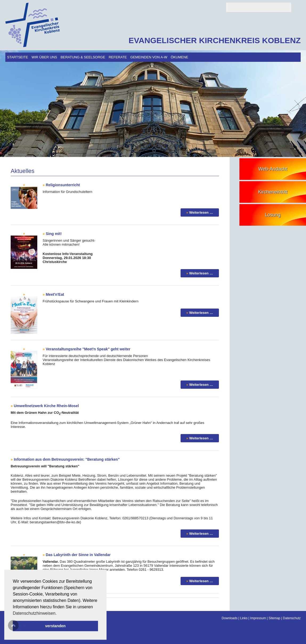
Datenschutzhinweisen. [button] (35, 613)
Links (244, 618)
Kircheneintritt (273, 192)
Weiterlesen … (201, 212)
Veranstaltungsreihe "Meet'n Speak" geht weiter (88, 349)
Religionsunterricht (63, 185)
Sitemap (274, 618)
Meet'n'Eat (55, 294)
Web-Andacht (273, 169)
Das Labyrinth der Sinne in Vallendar (78, 555)
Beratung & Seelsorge (83, 57)
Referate (118, 57)
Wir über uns (44, 57)
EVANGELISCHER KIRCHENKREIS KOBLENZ (215, 40)
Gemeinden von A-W (149, 57)
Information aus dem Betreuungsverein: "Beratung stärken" (67, 459)
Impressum (258, 618)
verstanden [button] (56, 626)
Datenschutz (292, 618)
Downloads (229, 618)
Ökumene (179, 57)
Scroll (13, 625)
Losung (273, 215)
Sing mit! (54, 234)
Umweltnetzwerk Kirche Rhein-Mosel (46, 406)
